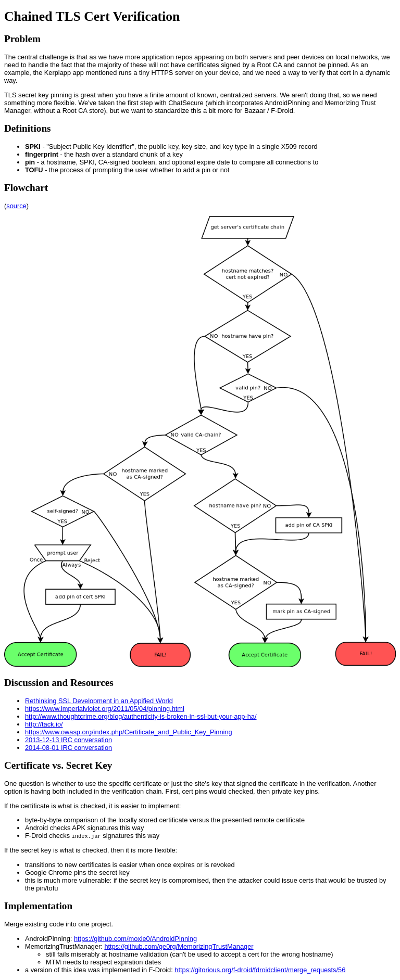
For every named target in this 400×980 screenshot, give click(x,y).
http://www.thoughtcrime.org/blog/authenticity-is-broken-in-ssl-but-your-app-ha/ (141, 716)
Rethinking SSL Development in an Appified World (99, 701)
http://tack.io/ (44, 724)
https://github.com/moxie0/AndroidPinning (135, 939)
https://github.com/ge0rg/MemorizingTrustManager (179, 946)
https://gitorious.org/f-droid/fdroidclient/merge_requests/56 (260, 970)
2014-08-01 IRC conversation (68, 748)
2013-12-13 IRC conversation (68, 740)
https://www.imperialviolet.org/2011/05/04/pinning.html (105, 709)
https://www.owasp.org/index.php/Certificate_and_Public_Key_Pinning (129, 732)
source (16, 206)
